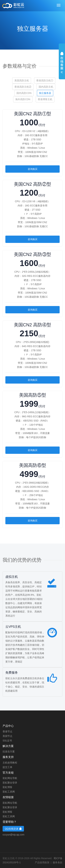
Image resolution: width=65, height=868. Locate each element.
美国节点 (7, 736)
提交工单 (7, 767)
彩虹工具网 (9, 792)
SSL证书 (7, 741)
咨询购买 (33, 169)
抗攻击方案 (9, 752)
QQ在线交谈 (13, 829)
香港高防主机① (45, 81)
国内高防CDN (24, 93)
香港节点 (7, 732)
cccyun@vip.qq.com (13, 835)
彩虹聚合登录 (10, 783)
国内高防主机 (46, 87)
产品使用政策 (42, 862)
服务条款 (58, 862)
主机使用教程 (10, 763)
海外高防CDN (23, 99)
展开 (62, 63)
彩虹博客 (7, 787)
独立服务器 (45, 93)
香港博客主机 (45, 99)
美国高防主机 (22, 81)
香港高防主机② (23, 87)
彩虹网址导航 (10, 778)
